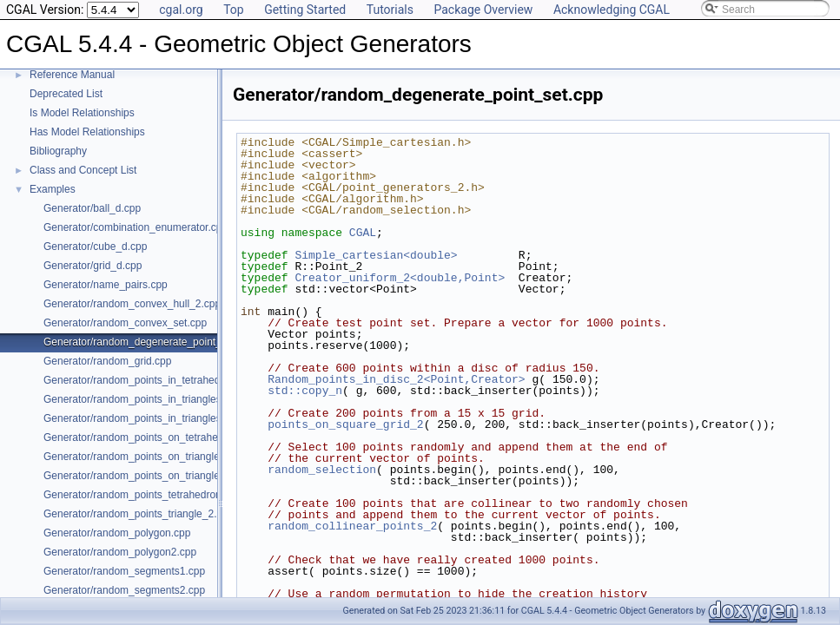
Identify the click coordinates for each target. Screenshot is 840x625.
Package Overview (483, 10)
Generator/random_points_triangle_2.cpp (139, 514)
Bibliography (58, 151)
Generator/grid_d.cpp (93, 266)
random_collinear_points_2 (352, 526)
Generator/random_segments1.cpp (124, 571)
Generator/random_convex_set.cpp (125, 323)
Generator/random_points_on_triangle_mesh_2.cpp (163, 457)
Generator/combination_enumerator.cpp (136, 227)
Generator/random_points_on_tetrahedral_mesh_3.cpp (171, 437)
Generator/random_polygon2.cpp (120, 552)
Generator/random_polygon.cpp (117, 533)
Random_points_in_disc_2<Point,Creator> (396, 379)
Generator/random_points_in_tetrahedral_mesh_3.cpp (169, 380)
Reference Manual (72, 75)
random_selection (322, 470)
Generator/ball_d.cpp (92, 208)
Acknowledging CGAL (612, 10)
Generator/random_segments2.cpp (124, 590)
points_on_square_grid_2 (345, 424)
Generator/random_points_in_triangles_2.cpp (148, 399)
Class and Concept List (83, 170)
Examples (53, 189)
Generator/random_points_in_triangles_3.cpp (148, 418)
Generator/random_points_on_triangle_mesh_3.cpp (163, 476)
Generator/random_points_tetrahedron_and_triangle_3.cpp (180, 495)
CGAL (363, 233)
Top (234, 10)
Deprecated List (66, 94)
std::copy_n (305, 391)
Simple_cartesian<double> (376, 255)
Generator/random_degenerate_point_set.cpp (149, 342)
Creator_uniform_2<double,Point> (400, 278)
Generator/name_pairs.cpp (106, 285)
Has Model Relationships (87, 132)
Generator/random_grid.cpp (107, 361)
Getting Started (305, 10)
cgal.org (181, 10)
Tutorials (390, 10)
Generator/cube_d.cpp (95, 247)
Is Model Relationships (82, 113)
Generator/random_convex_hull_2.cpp (132, 304)
